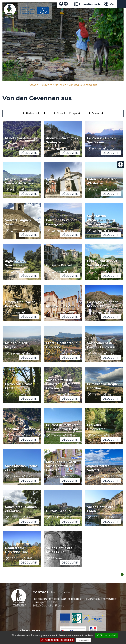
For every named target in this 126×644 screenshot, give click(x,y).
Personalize (84, 640)
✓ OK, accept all (106, 635)
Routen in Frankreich (53, 85)
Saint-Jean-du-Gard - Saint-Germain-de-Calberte (62, 466)
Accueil (33, 85)
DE (112, 4)
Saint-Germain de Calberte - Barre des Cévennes (62, 384)
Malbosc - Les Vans (61, 306)
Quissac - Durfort (59, 265)
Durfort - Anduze (59, 511)
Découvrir (29, 153)
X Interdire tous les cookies (57, 640)
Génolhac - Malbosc (20, 429)
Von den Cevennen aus (83, 85)
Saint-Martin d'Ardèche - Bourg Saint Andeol (101, 220)
